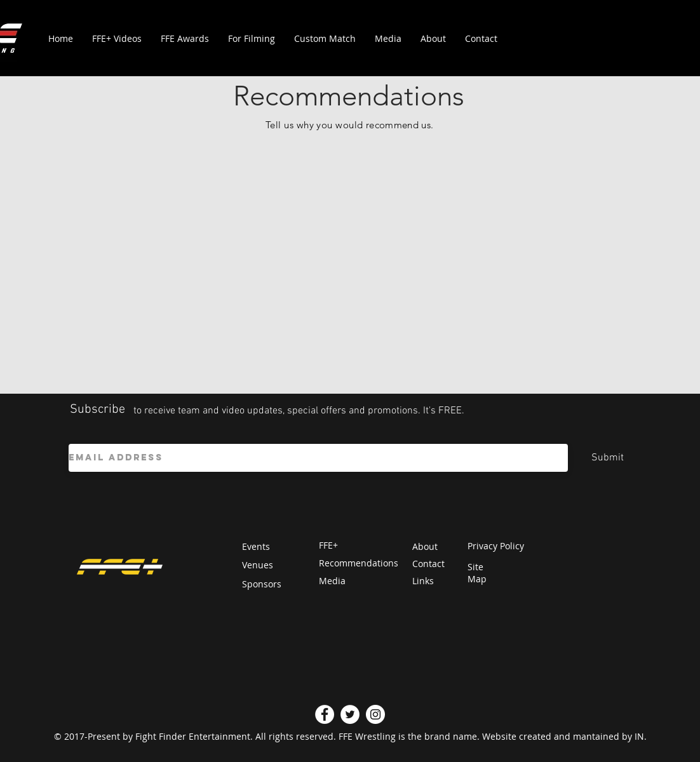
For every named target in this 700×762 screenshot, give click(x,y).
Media (332, 581)
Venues (258, 565)
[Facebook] (325, 714)
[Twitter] (350, 714)
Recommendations (359, 563)
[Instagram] (375, 714)
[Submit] (607, 458)
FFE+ (328, 545)
